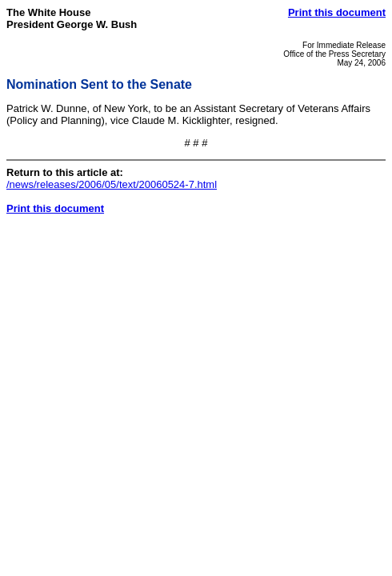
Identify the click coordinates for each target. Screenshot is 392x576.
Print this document (337, 12)
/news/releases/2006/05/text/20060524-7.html (112, 184)
